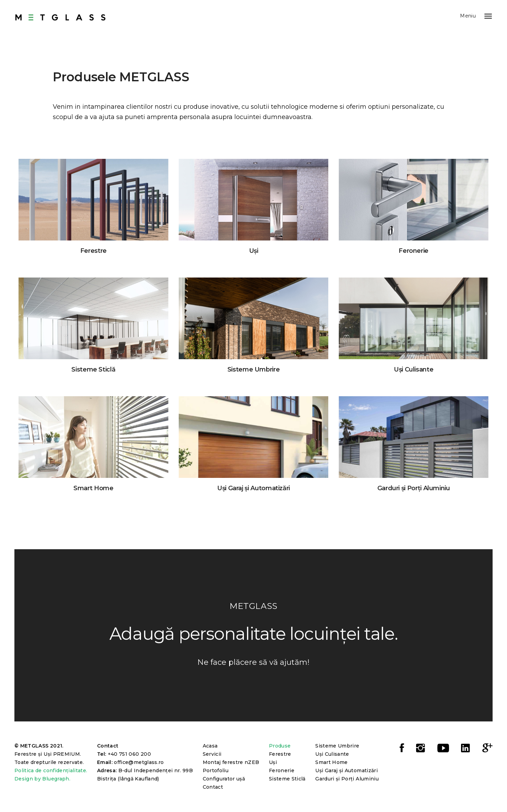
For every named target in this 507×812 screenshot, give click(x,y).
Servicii (212, 754)
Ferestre (280, 754)
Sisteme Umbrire (337, 746)
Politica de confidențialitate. (51, 770)
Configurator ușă (224, 779)
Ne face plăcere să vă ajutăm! (254, 662)
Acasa (210, 746)
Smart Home (332, 762)
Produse (280, 746)
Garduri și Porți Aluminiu (347, 779)
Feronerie (282, 770)
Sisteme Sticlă (287, 779)
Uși (273, 762)
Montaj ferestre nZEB (231, 762)
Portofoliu (216, 770)
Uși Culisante (332, 754)
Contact (213, 787)
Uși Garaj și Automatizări (346, 770)
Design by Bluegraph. (42, 779)
